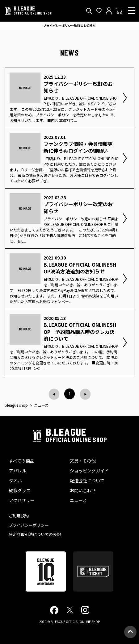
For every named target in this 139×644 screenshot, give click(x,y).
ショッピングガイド (89, 471)
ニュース (78, 500)
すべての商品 (22, 461)
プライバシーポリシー (29, 525)
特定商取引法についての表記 (35, 534)
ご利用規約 (19, 516)
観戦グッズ (20, 490)
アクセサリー (22, 500)
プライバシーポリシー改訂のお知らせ (69, 25)
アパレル (18, 471)
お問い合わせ (83, 490)
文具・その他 (83, 461)
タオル (15, 480)
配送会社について (87, 480)
